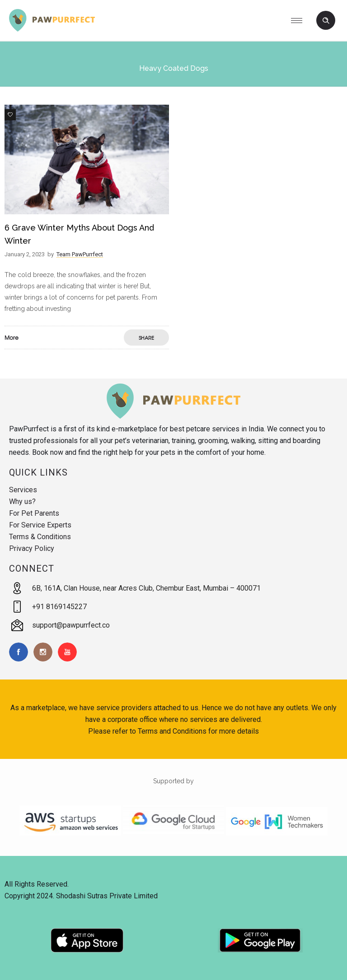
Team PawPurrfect (80, 254)
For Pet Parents (34, 513)
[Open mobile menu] (300, 20)
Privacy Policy (32, 548)
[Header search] (326, 21)
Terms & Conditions (40, 537)
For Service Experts (40, 525)
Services (23, 490)
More (12, 337)
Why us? (22, 502)
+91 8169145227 (59, 607)
